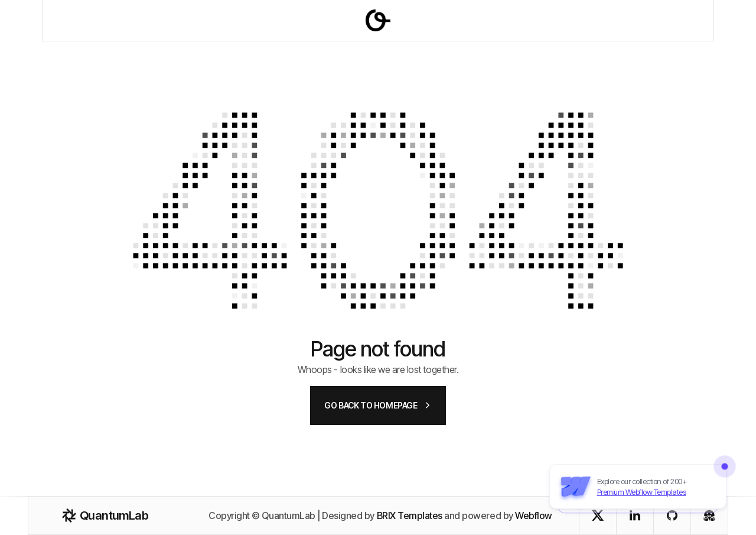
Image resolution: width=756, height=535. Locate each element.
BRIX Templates (410, 515)
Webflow (534, 515)
